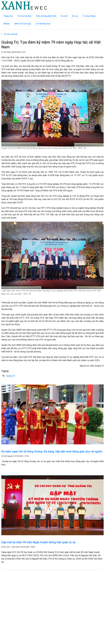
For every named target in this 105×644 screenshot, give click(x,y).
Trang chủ (8, 16)
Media (7, 24)
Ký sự (75, 16)
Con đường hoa (43, 24)
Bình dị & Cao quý (23, 24)
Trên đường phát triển (46, 16)
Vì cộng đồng (89, 16)
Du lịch (64, 16)
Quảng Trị (11, 376)
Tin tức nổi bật (24, 16)
